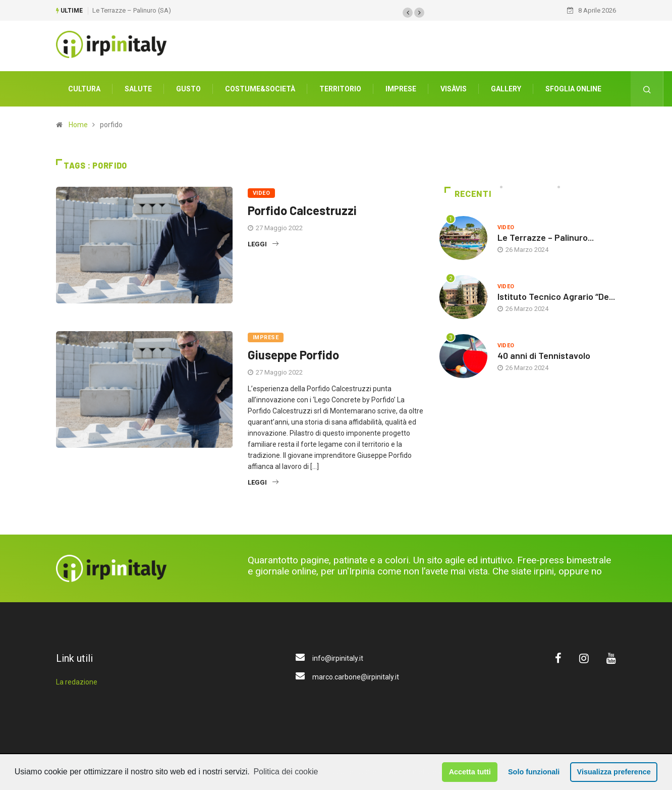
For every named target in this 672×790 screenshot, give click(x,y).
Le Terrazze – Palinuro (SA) (132, 10)
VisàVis (454, 88)
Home (78, 124)
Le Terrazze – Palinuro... (546, 237)
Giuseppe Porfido (293, 354)
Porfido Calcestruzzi (302, 210)
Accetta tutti (470, 772)
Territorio (340, 88)
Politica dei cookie (286, 772)
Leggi (263, 244)
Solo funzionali (534, 772)
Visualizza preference (614, 772)
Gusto (188, 88)
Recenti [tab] (468, 194)
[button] (408, 12)
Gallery (506, 88)
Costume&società (260, 88)
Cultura (84, 88)
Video (261, 193)
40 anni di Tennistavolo (544, 355)
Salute (138, 88)
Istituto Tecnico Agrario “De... (556, 296)
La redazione (77, 681)
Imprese (401, 88)
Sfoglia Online (573, 88)
